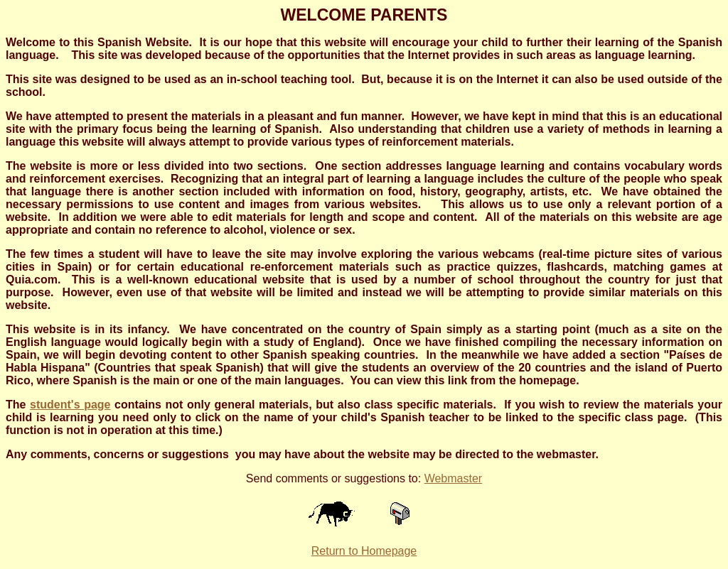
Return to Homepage (364, 551)
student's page (70, 405)
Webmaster (454, 478)
